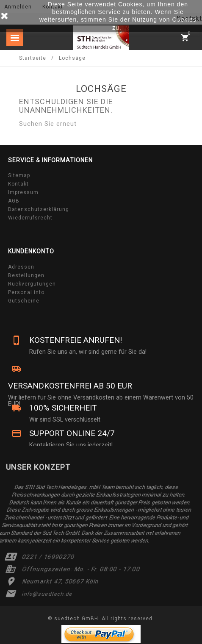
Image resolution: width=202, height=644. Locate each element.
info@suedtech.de (48, 594)
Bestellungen (26, 275)
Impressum (23, 192)
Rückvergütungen (32, 284)
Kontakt (18, 184)
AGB (14, 201)
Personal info (26, 292)
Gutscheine (24, 301)
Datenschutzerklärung (39, 209)
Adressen (21, 267)
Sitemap (19, 175)
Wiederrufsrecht (30, 218)
